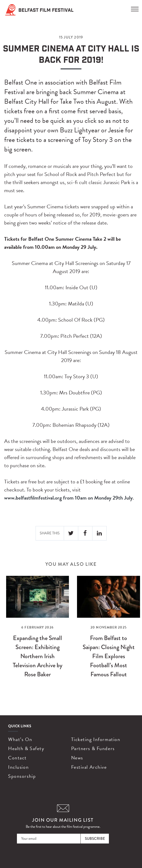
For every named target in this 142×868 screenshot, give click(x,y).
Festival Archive (89, 767)
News (77, 758)
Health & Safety (26, 748)
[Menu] (135, 8)
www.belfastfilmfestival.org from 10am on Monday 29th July (68, 498)
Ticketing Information (96, 739)
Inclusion (18, 767)
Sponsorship (22, 776)
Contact (17, 758)
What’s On (20, 739)
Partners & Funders (93, 748)
